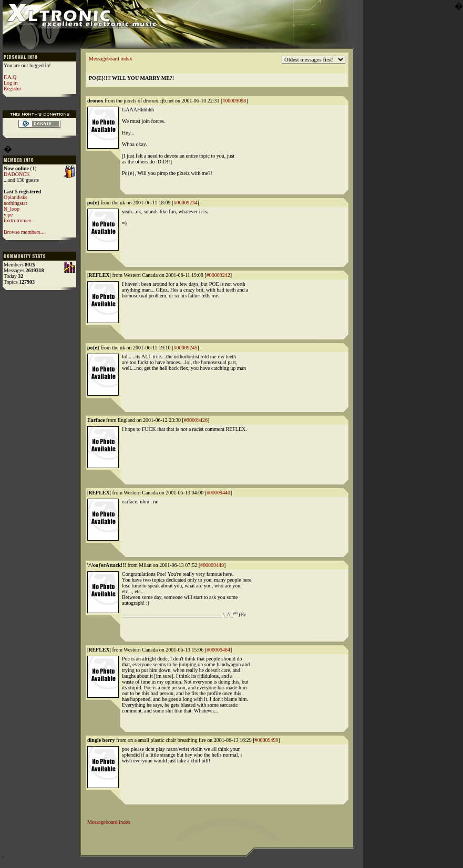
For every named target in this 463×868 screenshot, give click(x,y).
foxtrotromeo (18, 220)
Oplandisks (16, 197)
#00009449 (212, 565)
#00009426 (196, 420)
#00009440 (218, 493)
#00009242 (218, 275)
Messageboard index (110, 59)
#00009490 (267, 740)
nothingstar (16, 203)
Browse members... (24, 232)
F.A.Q (10, 77)
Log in (11, 83)
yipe (8, 215)
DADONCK (17, 174)
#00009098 (234, 101)
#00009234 (185, 203)
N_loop (12, 209)
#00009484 (218, 650)
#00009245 (185, 348)
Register (12, 89)
